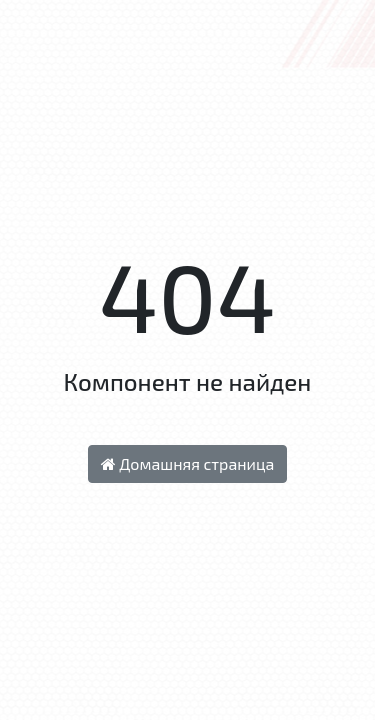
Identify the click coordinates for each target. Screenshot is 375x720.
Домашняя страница (188, 463)
